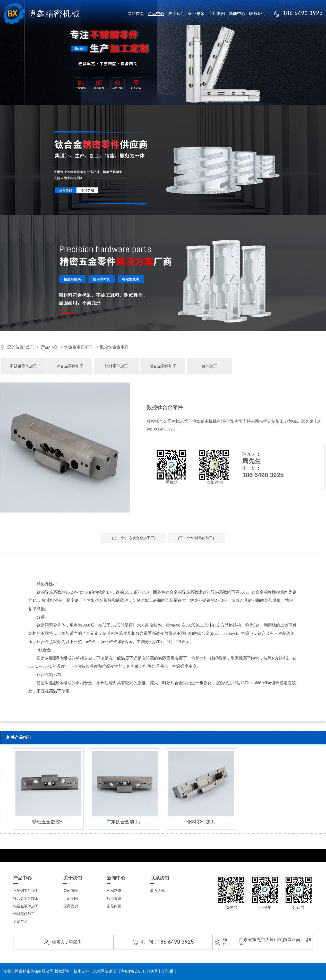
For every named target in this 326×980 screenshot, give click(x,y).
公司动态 (114, 891)
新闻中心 (237, 14)
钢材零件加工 (116, 366)
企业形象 (196, 14)
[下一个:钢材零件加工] (196, 538)
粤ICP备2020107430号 (139, 971)
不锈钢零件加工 (23, 366)
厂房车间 (71, 898)
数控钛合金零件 (114, 347)
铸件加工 (209, 366)
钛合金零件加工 (79, 347)
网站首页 (136, 14)
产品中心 (156, 14)
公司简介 (71, 891)
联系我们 (257, 14)
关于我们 (176, 14)
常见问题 (114, 906)
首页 (30, 347)
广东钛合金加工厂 (125, 822)
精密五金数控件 (48, 822)
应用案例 (217, 14)
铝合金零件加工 (163, 366)
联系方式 (158, 891)
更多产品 (20, 922)
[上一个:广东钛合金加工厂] (134, 538)
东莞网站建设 (105, 971)
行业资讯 (114, 898)
